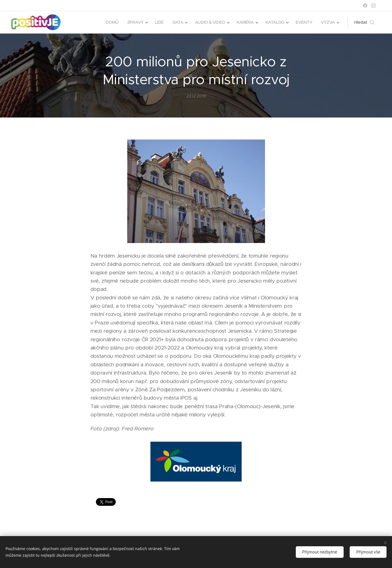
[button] (364, 22)
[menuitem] (109, 22)
